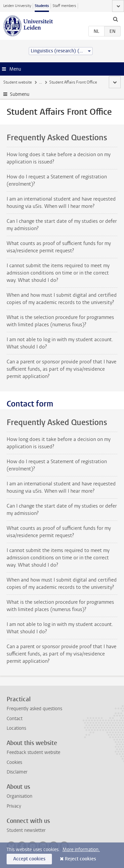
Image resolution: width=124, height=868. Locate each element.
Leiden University (17, 6)
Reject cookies (80, 859)
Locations (16, 728)
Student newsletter (26, 830)
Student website (18, 82)
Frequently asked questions (34, 709)
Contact (15, 719)
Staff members (64, 6)
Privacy (14, 806)
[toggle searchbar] (115, 19)
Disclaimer (17, 772)
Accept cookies (29, 859)
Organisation (20, 796)
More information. (81, 850)
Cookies (14, 762)
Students (42, 6)
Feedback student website (33, 752)
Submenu (20, 94)
